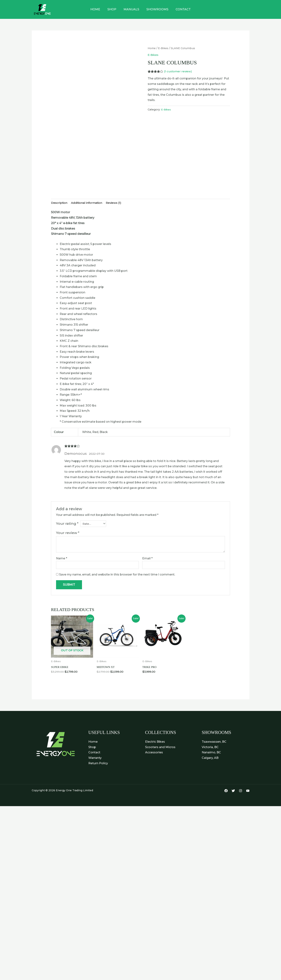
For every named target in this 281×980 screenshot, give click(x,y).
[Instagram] (241, 792)
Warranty (95, 759)
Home (98, 9)
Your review (68, 533)
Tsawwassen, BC (214, 743)
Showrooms (156, 9)
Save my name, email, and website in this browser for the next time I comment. (117, 575)
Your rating (67, 524)
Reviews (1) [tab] (117, 203)
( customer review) (178, 71)
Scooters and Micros (160, 748)
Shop (113, 9)
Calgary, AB (210, 759)
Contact (180, 9)
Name (62, 559)
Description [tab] (60, 203)
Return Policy (98, 765)
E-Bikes (164, 48)
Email (147, 559)
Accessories (154, 754)
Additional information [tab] (88, 203)
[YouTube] (248, 792)
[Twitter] (233, 792)
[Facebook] (226, 792)
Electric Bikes (155, 743)
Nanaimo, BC (211, 754)
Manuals (131, 9)
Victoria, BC (210, 748)
